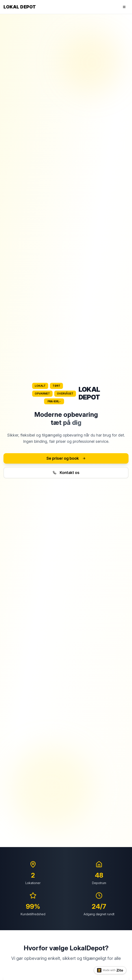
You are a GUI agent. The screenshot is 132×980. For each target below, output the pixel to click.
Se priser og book (66, 458)
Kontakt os (66, 473)
